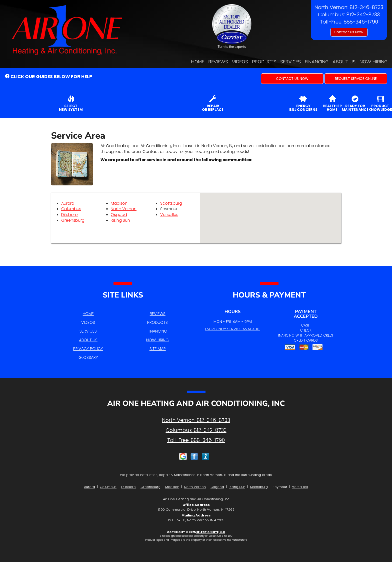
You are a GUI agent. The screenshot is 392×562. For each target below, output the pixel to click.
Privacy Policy (88, 349)
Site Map (158, 349)
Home (198, 62)
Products (264, 62)
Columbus (71, 209)
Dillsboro (69, 215)
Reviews (218, 62)
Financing (317, 62)
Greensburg (73, 220)
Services (290, 62)
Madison (119, 203)
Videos (240, 62)
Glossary (88, 357)
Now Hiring (373, 62)
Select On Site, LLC (211, 532)
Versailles (169, 215)
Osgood (119, 215)
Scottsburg (171, 203)
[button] (292, 79)
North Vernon (124, 209)
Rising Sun (120, 220)
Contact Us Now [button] (349, 32)
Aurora (68, 203)
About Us (344, 62)
